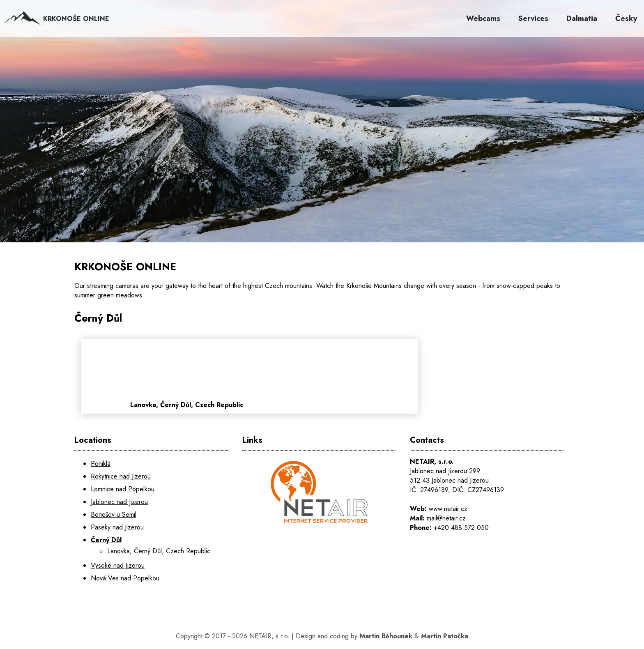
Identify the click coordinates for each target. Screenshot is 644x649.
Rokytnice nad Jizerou (121, 476)
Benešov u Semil (114, 514)
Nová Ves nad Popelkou (125, 578)
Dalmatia (582, 18)
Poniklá (101, 464)
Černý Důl (106, 540)
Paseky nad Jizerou (117, 527)
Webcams (483, 18)
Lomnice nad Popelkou (123, 489)
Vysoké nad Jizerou (118, 565)
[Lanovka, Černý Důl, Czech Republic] (307, 376)
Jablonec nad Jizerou (119, 502)
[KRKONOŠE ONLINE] (322, 140)
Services (533, 18)
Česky (626, 18)
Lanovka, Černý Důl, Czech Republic (159, 551)
